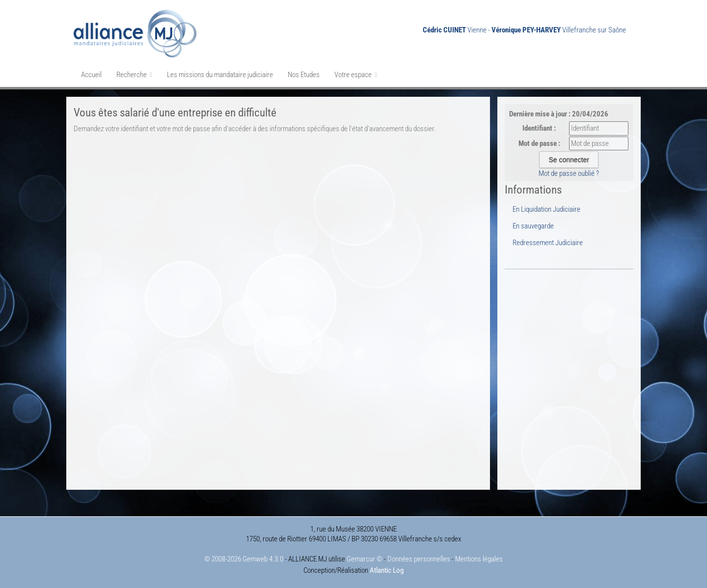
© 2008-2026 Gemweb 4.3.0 (244, 559)
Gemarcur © (365, 559)
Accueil (91, 75)
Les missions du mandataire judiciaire (220, 75)
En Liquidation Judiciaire (546, 209)
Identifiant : (539, 128)
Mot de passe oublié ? (569, 173)
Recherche (134, 75)
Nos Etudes (304, 75)
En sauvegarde (533, 226)
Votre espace (356, 75)
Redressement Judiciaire (548, 243)
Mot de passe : (539, 143)
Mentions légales (479, 559)
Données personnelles (419, 559)
